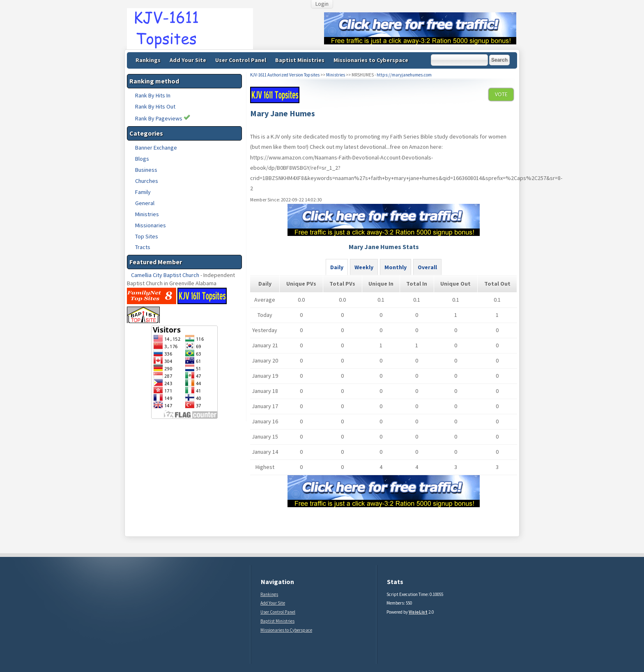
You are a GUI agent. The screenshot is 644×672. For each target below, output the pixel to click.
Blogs (142, 159)
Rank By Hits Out (155, 106)
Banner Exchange (156, 148)
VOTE (501, 94)
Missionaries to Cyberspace (371, 60)
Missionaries (151, 225)
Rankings (148, 60)
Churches (147, 181)
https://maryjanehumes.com (404, 75)
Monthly (396, 267)
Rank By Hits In (153, 95)
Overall (427, 267)
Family (143, 192)
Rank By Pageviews (163, 118)
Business (146, 170)
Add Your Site (188, 60)
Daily (337, 267)
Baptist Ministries (300, 60)
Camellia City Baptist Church (165, 275)
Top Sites (147, 236)
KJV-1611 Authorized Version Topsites (285, 75)
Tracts (143, 247)
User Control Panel (241, 60)
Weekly (364, 267)
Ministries (147, 214)
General (145, 203)
